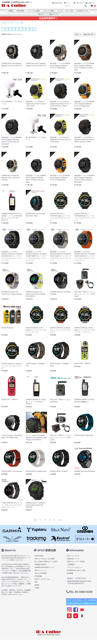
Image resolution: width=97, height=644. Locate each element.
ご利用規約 (71, 565)
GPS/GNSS (20, 11)
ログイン (68, 3)
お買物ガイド (91, 3)
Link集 (37, 588)
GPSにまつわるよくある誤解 (45, 559)
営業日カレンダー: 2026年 (76, 562)
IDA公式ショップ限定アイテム (48, 15)
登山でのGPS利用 (41, 573)
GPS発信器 (38, 576)
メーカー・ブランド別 (65, 11)
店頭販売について (73, 559)
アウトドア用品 (49, 11)
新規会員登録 (57, 3)
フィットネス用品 (34, 11)
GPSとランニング (41, 570)
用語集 (37, 585)
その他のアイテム (82, 11)
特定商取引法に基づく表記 (76, 570)
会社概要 (70, 573)
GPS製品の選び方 (41, 565)
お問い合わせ (79, 3)
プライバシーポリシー (75, 567)
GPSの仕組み (39, 556)
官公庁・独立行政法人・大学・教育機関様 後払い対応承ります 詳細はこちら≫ (82, 602)
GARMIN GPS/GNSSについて (45, 567)
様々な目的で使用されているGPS (46, 562)
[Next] (60, 520)
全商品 (4, 23)
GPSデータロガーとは (42, 579)
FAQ (36, 582)
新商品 (11, 11)
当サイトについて (73, 556)
